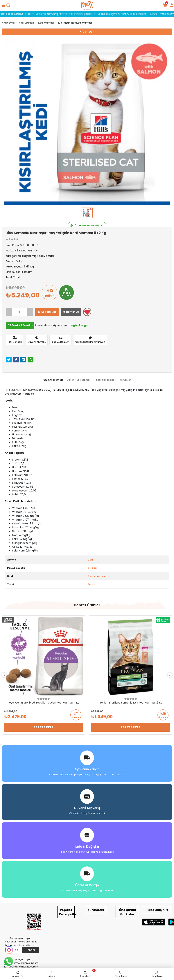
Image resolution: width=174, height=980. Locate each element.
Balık (91, 560)
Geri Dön (87, 32)
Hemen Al (71, 312)
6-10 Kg (92, 568)
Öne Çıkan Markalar (127, 912)
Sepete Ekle (47, 312)
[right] (170, 675)
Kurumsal (95, 910)
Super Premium (97, 576)
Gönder (30, 950)
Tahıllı (91, 584)
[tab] (53, 380)
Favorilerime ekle (87, 312)
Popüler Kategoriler (67, 912)
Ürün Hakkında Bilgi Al (87, 226)
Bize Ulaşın (156, 910)
